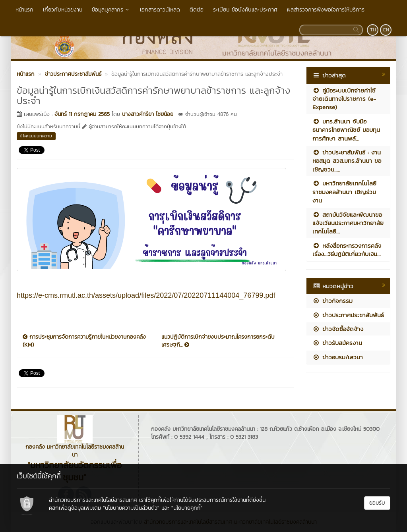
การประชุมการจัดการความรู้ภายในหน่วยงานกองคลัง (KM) (84, 341)
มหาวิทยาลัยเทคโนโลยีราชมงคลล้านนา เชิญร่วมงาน (344, 192)
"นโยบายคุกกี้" (187, 508)
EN (386, 30)
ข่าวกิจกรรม (332, 301)
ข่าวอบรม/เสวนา (338, 357)
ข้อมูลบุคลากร (111, 10)
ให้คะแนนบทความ (36, 136)
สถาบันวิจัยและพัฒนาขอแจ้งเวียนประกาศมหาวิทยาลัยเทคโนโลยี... (348, 223)
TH (373, 30)
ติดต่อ (197, 10)
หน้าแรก (24, 10)
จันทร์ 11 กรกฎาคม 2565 (82, 114)
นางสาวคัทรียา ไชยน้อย (148, 114)
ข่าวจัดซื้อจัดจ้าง (338, 329)
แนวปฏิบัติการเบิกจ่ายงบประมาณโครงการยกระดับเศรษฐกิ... (218, 341)
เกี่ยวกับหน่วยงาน (63, 10)
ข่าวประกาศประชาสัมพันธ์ (348, 315)
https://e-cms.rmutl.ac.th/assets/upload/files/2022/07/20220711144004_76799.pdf (146, 295)
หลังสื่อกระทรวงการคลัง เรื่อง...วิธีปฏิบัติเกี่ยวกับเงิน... (347, 250)
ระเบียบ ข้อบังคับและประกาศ (245, 10)
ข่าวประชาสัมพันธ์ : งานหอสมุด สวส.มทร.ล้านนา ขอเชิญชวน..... (347, 161)
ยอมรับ (377, 503)
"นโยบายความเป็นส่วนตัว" (131, 508)
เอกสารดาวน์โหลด (160, 10)
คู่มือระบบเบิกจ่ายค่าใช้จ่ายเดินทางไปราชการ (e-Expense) (344, 99)
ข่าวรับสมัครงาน (337, 343)
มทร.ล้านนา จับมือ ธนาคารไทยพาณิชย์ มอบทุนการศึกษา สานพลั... (346, 130)
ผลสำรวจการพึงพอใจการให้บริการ (326, 10)
